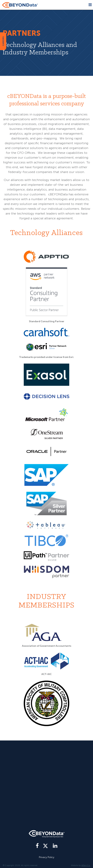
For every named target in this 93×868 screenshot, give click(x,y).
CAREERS (3, 41)
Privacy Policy (47, 857)
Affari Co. (86, 865)
